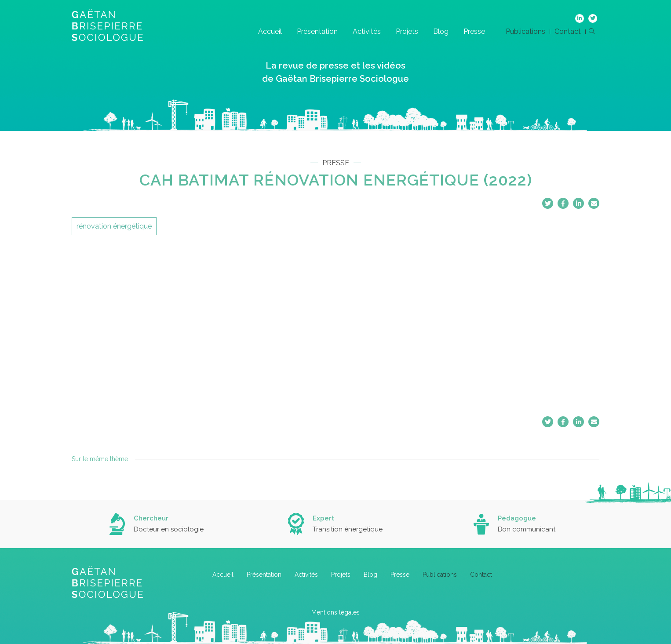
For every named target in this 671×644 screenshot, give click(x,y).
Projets (407, 31)
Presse (474, 31)
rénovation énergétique (114, 226)
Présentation (317, 31)
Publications (525, 31)
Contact (568, 31)
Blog (441, 31)
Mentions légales (335, 612)
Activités (367, 31)
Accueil (270, 31)
